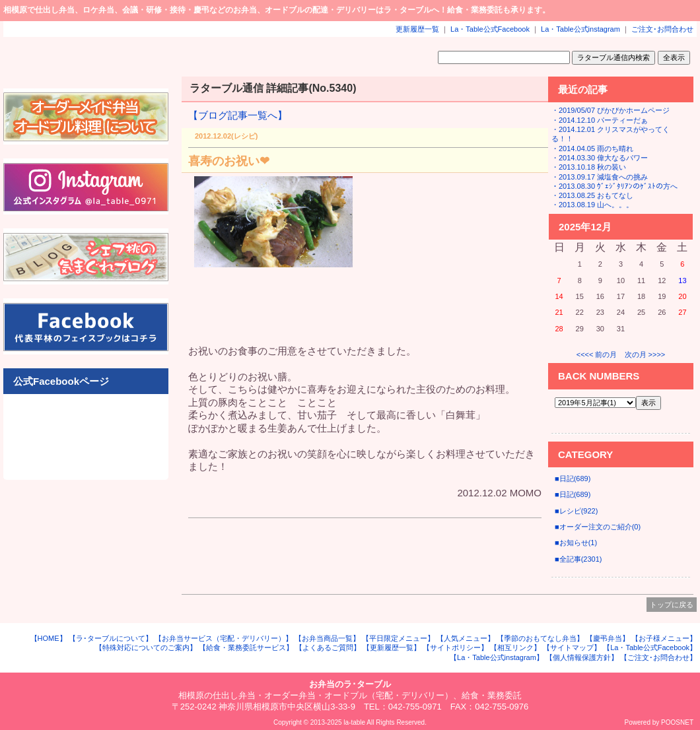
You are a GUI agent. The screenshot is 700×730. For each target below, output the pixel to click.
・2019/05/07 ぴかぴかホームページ (611, 110)
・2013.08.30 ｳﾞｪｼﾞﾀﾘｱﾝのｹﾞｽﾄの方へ (614, 186)
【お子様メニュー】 (664, 638)
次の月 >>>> (645, 354)
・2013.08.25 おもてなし (592, 195)
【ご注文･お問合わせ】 (658, 657)
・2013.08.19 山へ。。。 (592, 205)
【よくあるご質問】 (328, 647)
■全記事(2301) (578, 559)
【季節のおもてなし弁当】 (540, 638)
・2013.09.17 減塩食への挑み (600, 177)
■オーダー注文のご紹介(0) (598, 527)
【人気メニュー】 (466, 638)
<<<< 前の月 (597, 354)
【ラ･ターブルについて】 (111, 638)
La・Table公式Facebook (490, 29)
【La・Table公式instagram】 (497, 657)
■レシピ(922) (576, 511)
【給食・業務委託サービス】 (246, 647)
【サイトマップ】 (572, 647)
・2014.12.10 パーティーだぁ (600, 120)
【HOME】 (49, 638)
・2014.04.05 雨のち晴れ (592, 149)
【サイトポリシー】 (455, 647)
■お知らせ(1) (576, 543)
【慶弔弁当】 (608, 638)
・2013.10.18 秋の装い (589, 167)
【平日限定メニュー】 (398, 638)
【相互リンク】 (515, 647)
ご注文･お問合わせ (662, 29)
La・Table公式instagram (580, 29)
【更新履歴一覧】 (392, 647)
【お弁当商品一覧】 (327, 638)
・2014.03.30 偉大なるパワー (600, 158)
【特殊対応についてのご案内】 (146, 647)
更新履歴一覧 (417, 29)
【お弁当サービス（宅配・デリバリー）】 (224, 638)
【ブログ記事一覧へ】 (238, 115)
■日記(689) (573, 479)
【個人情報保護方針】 (582, 657)
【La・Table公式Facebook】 (650, 647)
